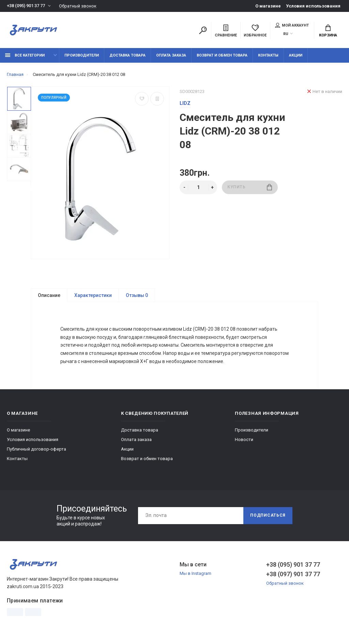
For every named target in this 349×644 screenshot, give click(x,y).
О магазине (268, 6)
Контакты (268, 55)
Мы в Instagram (195, 575)
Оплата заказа (171, 55)
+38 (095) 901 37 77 (26, 6)
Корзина (328, 31)
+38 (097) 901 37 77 (293, 576)
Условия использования (313, 6)
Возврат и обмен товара (222, 55)
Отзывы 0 (137, 295)
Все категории (25, 55)
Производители (82, 55)
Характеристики (93, 295)
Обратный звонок (78, 6)
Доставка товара (127, 55)
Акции (296, 55)
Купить (250, 187)
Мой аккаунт (292, 25)
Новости (244, 441)
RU (286, 34)
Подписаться (268, 517)
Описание (49, 295)
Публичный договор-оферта (36, 451)
